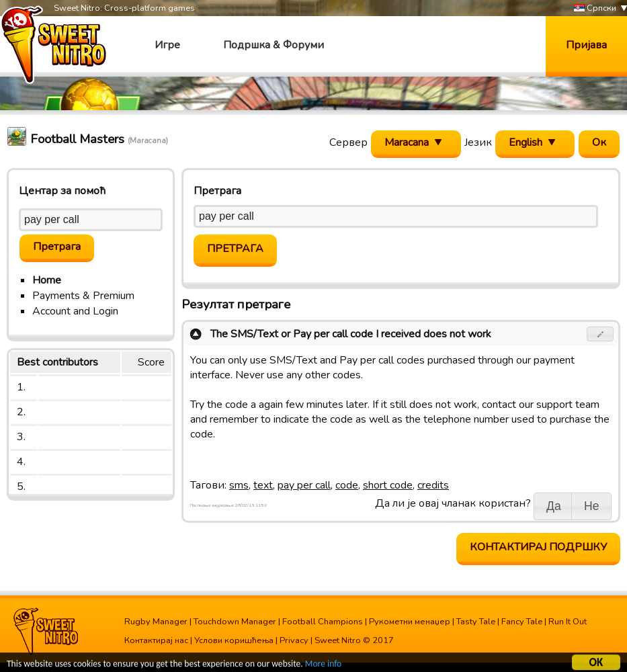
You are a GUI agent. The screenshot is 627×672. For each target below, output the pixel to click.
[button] (600, 334)
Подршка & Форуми (274, 45)
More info (323, 665)
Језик (478, 142)
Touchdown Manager (235, 622)
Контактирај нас (156, 640)
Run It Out (568, 622)
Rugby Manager (156, 622)
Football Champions (323, 622)
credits (433, 485)
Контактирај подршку (538, 547)
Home (47, 280)
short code (388, 485)
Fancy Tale (522, 622)
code (347, 485)
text (263, 485)
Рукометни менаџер (410, 622)
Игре (167, 45)
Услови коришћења (234, 640)
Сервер (348, 142)
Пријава (586, 45)
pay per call (304, 485)
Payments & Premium (83, 296)
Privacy (294, 640)
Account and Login (75, 311)
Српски (595, 8)
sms (239, 485)
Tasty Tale (476, 622)
